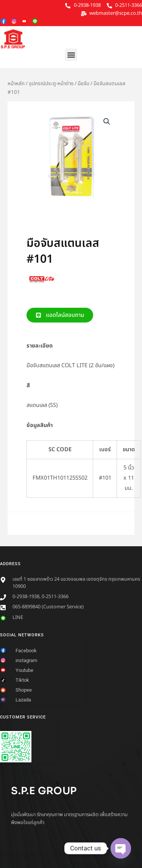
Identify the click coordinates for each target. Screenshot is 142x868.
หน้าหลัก (16, 84)
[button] (71, 55)
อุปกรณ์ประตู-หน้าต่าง (51, 84)
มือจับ (83, 84)
